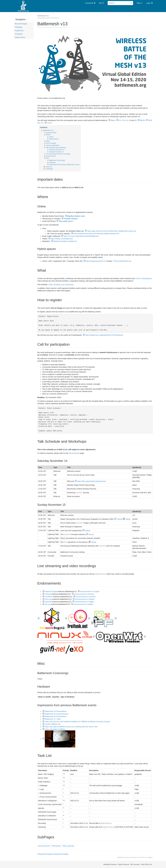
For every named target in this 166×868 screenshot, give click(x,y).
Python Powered (124, 864)
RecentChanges (21, 24)
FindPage (19, 27)
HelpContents (20, 37)
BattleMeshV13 (43, 16)
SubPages (50, 169)
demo (91, 534)
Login (148, 3)
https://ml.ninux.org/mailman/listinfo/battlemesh (81, 236)
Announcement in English (90, 591)
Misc (48, 158)
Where (48, 135)
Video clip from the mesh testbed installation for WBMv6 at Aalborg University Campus (77, 722)
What (48, 141)
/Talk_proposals (68, 846)
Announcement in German (84, 594)
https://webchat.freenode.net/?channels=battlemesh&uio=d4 (96, 234)
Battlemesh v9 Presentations (56, 711)
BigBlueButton (101, 574)
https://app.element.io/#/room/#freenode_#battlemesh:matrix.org (111, 231)
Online (51, 137)
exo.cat (48, 604)
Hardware (52, 163)
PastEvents (19, 31)
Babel (113, 120)
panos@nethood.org (123, 261)
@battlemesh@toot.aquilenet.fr (65, 241)
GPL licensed (135, 864)
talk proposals (74, 453)
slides (128, 519)
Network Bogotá (51, 591)
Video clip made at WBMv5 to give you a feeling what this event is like (71, 727)
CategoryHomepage (45, 854)
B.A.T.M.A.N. (123, 120)
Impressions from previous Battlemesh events (64, 165)
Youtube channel (71, 219)
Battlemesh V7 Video (53, 719)
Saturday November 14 (57, 150)
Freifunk (48, 594)
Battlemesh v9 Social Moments (57, 714)
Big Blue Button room (76, 216)
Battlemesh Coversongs (57, 160)
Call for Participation (143, 278)
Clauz (150, 857)
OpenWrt (79, 493)
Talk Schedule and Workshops (56, 148)
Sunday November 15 (56, 152)
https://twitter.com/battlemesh (62, 239)
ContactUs (19, 34)
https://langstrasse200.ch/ (96, 261)
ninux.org (48, 599)
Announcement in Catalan (83, 604)
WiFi (66, 542)
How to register (51, 143)
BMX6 (142, 120)
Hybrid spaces (54, 139)
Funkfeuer (49, 597)
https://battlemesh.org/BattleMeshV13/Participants (104, 335)
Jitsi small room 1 (66, 221)
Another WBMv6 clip (53, 724)
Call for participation (53, 145)
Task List (49, 167)
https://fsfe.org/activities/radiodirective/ (92, 481)
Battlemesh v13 (48, 130)
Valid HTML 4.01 (146, 864)
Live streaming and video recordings (58, 154)
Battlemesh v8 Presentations (56, 716)
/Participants (56, 846)
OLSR (49, 123)
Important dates (51, 133)
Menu (140, 3)
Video (119, 519)
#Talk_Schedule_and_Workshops (61, 285)
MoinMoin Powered (110, 864)
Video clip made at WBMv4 (55, 729)
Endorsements (51, 156)
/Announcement (44, 846)
